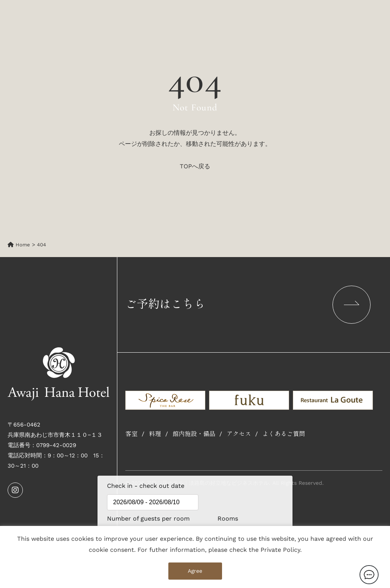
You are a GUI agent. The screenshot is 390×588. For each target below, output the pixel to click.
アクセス (239, 434)
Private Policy (280, 550)
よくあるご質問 (284, 434)
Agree (195, 571)
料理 (155, 434)
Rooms (228, 518)
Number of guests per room (130, 518)
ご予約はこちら (248, 305)
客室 (131, 434)
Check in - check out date (146, 486)
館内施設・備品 (194, 434)
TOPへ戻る (195, 166)
